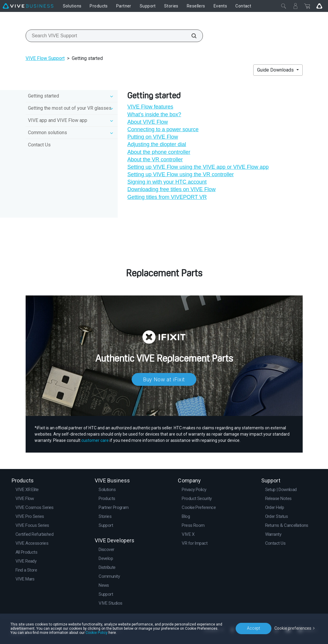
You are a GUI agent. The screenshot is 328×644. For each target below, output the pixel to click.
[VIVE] (28, 6)
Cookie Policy (97, 633)
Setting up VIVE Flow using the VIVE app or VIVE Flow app (198, 167)
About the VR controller (155, 160)
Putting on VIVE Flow (153, 137)
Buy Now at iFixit (164, 379)
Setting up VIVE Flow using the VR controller (180, 174)
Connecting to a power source (163, 129)
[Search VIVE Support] (191, 36)
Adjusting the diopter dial (157, 144)
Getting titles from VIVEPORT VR (167, 197)
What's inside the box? (154, 114)
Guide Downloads (276, 70)
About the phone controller (159, 152)
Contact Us (39, 145)
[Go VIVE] (319, 6)
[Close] (284, 6)
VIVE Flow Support (45, 58)
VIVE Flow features (150, 107)
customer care (95, 440)
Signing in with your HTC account (167, 182)
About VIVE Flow (147, 122)
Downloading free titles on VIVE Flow (171, 189)
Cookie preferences (293, 628)
